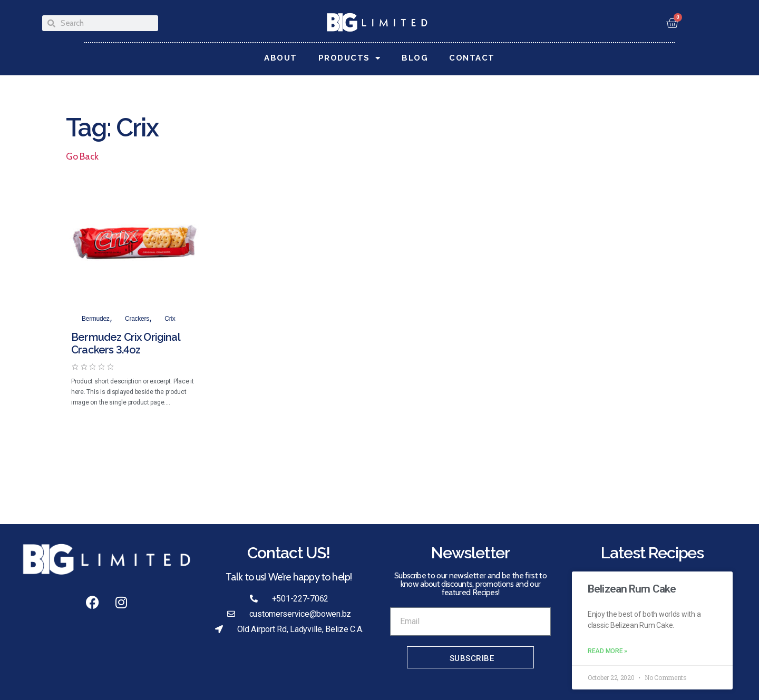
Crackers (137, 319)
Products (350, 58)
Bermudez (96, 319)
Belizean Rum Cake (632, 589)
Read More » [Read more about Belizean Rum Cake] (607, 651)
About (281, 58)
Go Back (82, 156)
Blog (415, 58)
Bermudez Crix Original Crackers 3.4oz (125, 343)
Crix (170, 319)
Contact (472, 58)
